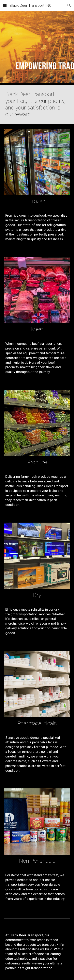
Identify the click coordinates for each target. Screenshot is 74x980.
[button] (5, 5)
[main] (37, 104)
